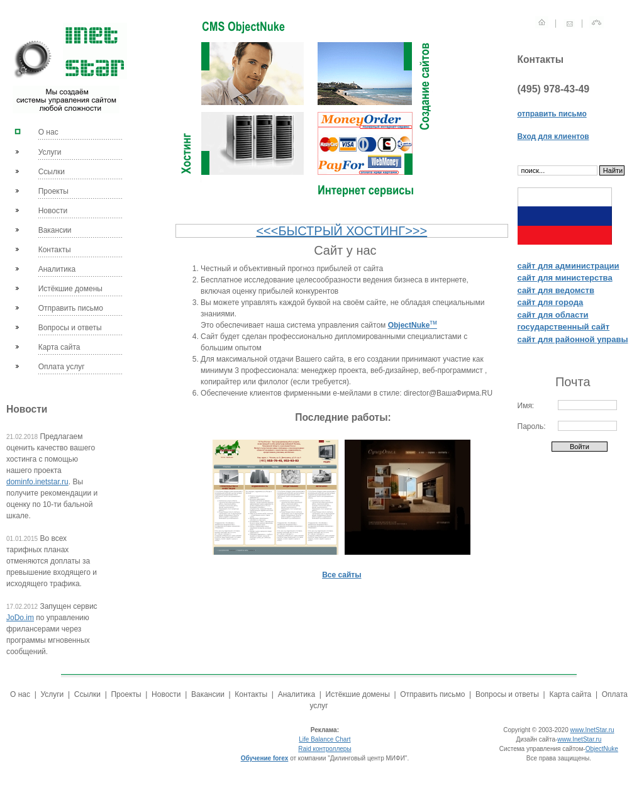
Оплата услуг (62, 367)
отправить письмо (552, 114)
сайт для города (551, 302)
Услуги (50, 152)
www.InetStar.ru (592, 730)
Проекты (53, 191)
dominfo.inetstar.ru (37, 482)
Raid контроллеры (325, 749)
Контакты (55, 250)
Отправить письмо (71, 308)
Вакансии (55, 230)
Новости (53, 211)
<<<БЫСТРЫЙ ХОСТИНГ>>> (341, 231)
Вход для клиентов (553, 136)
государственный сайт (564, 327)
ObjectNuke (602, 749)
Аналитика (57, 269)
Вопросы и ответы (70, 328)
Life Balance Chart (325, 739)
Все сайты (341, 575)
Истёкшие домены (70, 289)
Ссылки (52, 172)
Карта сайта (59, 347)
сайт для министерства (565, 278)
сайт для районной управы (573, 339)
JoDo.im (20, 618)
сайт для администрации (569, 266)
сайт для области (553, 315)
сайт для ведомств (556, 290)
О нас (48, 132)
